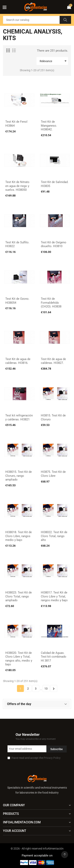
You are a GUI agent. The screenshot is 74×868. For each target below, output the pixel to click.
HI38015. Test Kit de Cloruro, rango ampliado (19, 476)
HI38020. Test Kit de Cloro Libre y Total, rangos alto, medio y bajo (19, 659)
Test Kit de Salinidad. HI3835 (55, 184)
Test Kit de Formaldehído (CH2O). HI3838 (51, 303)
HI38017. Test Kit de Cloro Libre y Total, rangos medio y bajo (54, 596)
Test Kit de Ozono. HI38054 (17, 301)
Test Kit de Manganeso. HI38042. (49, 126)
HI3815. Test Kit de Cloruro (53, 417)
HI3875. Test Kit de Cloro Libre (53, 474)
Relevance (54, 61)
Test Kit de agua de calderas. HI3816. (18, 361)
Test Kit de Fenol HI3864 (16, 124)
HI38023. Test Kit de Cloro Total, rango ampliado (19, 596)
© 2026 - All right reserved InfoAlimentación (37, 849)
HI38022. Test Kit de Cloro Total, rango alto (54, 536)
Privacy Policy (52, 758)
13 (46, 689)
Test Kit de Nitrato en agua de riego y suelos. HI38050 (17, 186)
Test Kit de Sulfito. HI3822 (17, 244)
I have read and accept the (36, 758)
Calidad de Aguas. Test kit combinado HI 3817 (54, 657)
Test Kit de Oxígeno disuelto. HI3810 (54, 244)
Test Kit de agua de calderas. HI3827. (53, 361)
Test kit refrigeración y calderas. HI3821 (19, 417)
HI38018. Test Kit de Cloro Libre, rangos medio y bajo (19, 536)
